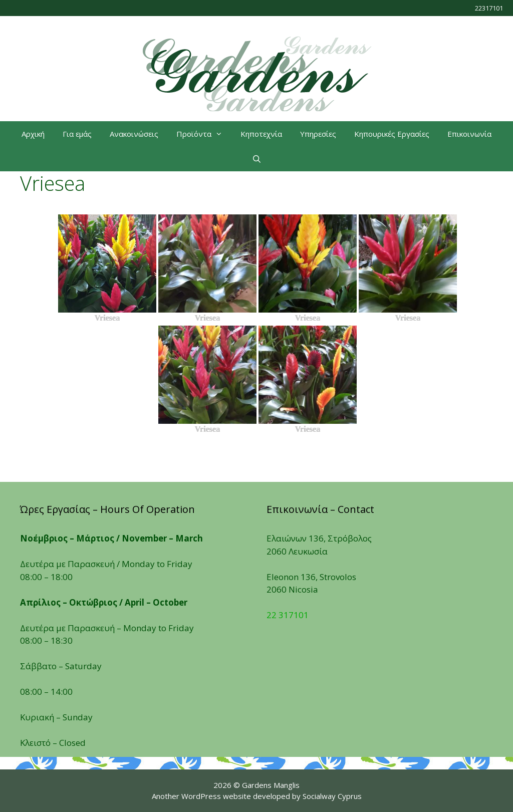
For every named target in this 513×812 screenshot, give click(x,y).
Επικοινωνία (469, 134)
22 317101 (288, 615)
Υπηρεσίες (318, 134)
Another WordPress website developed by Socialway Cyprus (257, 796)
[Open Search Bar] (256, 159)
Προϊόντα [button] (204, 134)
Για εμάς (77, 134)
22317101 (489, 8)
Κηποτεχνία (261, 134)
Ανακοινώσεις (134, 134)
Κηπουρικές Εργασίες (392, 134)
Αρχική (33, 134)
